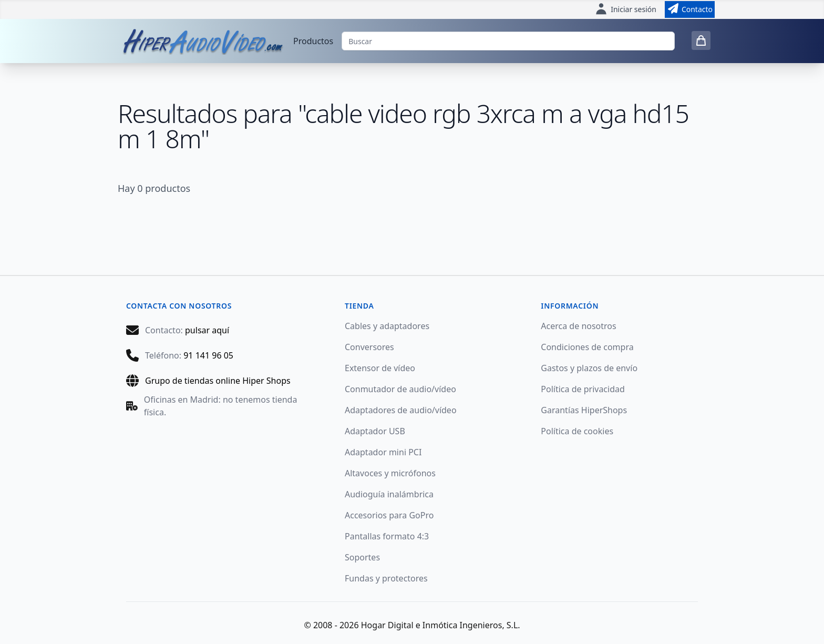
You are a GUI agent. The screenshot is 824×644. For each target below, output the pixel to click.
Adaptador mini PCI (383, 452)
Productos (313, 41)
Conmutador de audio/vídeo (400, 389)
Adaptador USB (375, 431)
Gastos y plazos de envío (589, 368)
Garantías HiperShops (584, 410)
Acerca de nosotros (578, 326)
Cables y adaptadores (387, 326)
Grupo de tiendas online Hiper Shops (218, 381)
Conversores (369, 347)
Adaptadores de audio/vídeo (401, 410)
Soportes (362, 557)
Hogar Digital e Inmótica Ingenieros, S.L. (441, 625)
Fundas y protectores (386, 578)
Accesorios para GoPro (389, 515)
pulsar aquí (207, 330)
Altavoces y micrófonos (390, 473)
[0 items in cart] (701, 40)
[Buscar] (508, 41)
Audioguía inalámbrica (389, 494)
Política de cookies (577, 431)
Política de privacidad (583, 389)
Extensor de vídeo (380, 368)
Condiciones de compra (587, 347)
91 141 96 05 (208, 355)
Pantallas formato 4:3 (387, 536)
